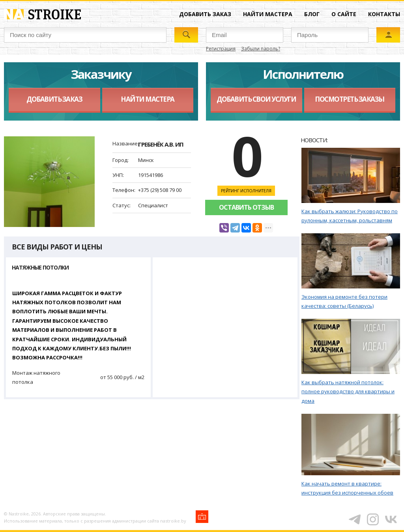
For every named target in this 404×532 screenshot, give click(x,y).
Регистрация (221, 49)
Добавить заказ (205, 14)
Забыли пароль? (261, 49)
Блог (312, 14)
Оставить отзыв (246, 207)
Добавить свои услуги (256, 99)
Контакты (384, 14)
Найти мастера (268, 14)
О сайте (344, 14)
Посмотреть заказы (350, 99)
